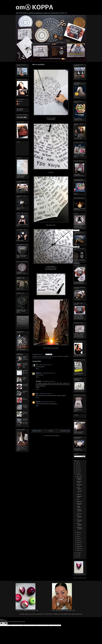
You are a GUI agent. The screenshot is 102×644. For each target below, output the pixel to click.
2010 (77, 557)
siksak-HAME (79, 507)
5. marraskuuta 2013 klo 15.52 (45, 394)
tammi (79, 550)
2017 (77, 465)
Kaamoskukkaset (79, 504)
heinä (78, 538)
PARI (78, 500)
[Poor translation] (5, 623)
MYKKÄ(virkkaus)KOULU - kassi (25, 365)
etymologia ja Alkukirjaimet (20, 110)
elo (78, 536)
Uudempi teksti (37, 431)
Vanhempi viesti (65, 431)
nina (37, 394)
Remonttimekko (79, 485)
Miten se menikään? (79, 517)
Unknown (38, 402)
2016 (77, 467)
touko (78, 542)
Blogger (80, 614)
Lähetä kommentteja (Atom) (52, 436)
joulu (78, 475)
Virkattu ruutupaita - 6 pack (25, 406)
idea (53, 356)
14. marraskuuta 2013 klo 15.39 (48, 402)
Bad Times (40, 356)
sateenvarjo (35, 358)
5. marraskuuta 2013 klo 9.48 (48, 381)
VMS (19, 104)
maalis (78, 546)
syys (78, 534)
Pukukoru (79, 494)
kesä (78, 540)
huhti (78, 544)
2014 (77, 471)
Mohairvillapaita (79, 482)
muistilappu (66, 356)
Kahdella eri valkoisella (79, 529)
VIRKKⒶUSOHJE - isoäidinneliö (25, 359)
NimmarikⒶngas (79, 479)
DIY (44, 356)
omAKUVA (79, 514)
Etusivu (51, 431)
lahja (55, 356)
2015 (77, 469)
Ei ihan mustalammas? (79, 524)
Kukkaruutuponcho (79, 521)
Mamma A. (39, 373)
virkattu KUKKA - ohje (25, 379)
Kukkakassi (79, 501)
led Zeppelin (60, 356)
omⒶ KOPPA (34, 8)
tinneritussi (44, 358)
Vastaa (37, 369)
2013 (77, 473)
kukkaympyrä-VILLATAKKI (25, 372)
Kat (37, 365)
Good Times (48, 356)
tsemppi (49, 358)
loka (78, 532)
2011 (77, 555)
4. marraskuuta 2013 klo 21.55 (45, 365)
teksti (40, 358)
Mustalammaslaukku (79, 511)
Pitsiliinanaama (79, 497)
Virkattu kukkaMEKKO (25, 413)
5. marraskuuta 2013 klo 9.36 (49, 373)
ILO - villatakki (25, 399)
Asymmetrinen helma (25, 385)
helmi (78, 548)
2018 (77, 463)
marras (79, 477)
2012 (77, 553)
